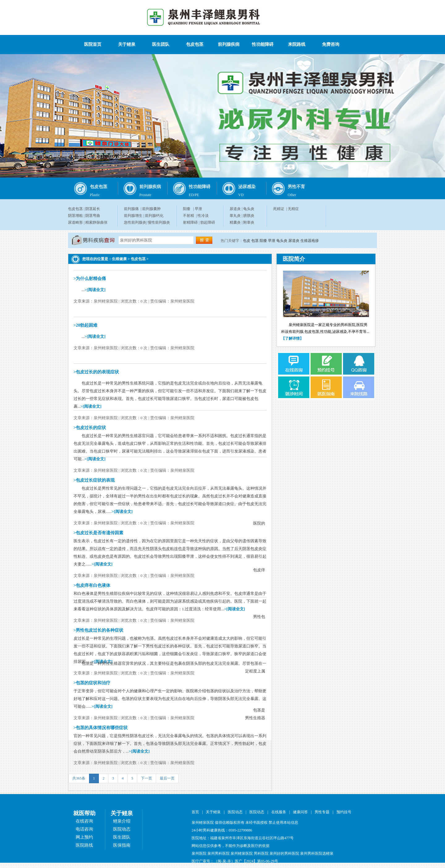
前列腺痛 (131, 209)
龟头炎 (249, 209)
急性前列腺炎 (135, 222)
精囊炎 (235, 222)
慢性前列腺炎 (159, 222)
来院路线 (297, 44)
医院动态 (122, 829)
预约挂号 (344, 812)
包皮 (247, 241)
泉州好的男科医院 (284, 853)
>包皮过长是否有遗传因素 (99, 533)
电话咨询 (84, 829)
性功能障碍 (263, 44)
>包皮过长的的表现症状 (96, 372)
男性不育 (296, 187)
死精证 (279, 209)
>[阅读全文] (95, 290)
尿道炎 (235, 209)
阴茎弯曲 (93, 216)
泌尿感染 (247, 187)
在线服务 (279, 812)
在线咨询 (84, 821)
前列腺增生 (133, 216)
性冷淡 (203, 216)
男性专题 (322, 812)
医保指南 (122, 845)
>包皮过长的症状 (90, 428)
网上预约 (84, 837)
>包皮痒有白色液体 (92, 585)
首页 (195, 812)
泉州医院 (199, 853)
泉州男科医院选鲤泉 (317, 853)
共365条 (79, 778)
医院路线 (84, 845)
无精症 (293, 209)
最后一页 (167, 778)
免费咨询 (331, 44)
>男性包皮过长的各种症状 (99, 630)
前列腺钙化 (154, 216)
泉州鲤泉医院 (242, 853)
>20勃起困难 (86, 325)
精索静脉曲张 (96, 222)
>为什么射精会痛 (90, 279)
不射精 (189, 216)
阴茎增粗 (75, 216)
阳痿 (187, 209)
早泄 (198, 209)
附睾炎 (249, 222)
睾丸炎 (235, 216)
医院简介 (294, 259)
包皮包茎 (195, 44)
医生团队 (161, 44)
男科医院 (261, 853)
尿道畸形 (75, 222)
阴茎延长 (93, 209)
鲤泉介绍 (122, 821)
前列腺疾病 (229, 44)
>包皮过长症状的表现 (94, 480)
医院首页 (93, 44)
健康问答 (300, 812)
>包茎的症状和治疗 (92, 683)
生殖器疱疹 (310, 241)
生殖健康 (119, 259)
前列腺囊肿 (151, 209)
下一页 (146, 778)
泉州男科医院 (218, 853)
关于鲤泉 (127, 44)
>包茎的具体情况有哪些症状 (101, 728)
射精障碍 (190, 222)
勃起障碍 (208, 222)
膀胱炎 (249, 216)
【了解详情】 (292, 338)
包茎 (255, 241)
